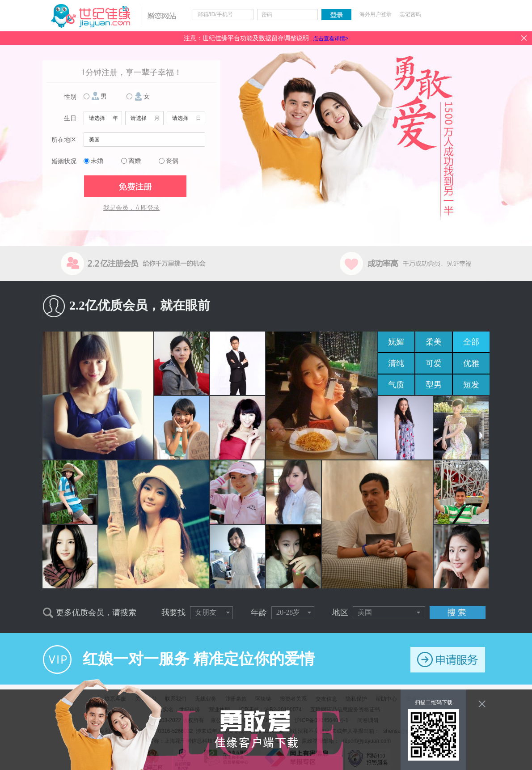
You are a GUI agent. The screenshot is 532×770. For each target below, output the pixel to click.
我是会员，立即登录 (131, 208)
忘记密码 (410, 14)
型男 (434, 385)
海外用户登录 (376, 14)
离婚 (135, 161)
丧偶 (172, 161)
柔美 (434, 342)
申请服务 (448, 660)
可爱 (434, 363)
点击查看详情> (331, 38)
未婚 (97, 161)
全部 (471, 342)
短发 (471, 385)
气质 (396, 385)
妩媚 (396, 342)
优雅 (471, 363)
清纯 (396, 363)
